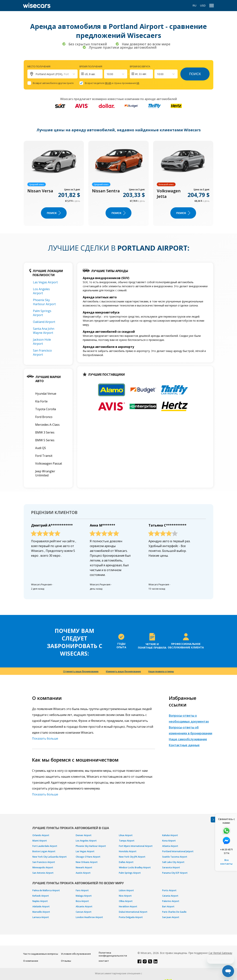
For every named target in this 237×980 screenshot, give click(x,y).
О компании (31, 961)
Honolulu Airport (128, 851)
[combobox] (107, 74)
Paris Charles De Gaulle (174, 912)
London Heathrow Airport (89, 917)
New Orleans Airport (87, 862)
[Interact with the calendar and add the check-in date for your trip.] (91, 74)
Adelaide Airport (41, 906)
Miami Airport (40, 841)
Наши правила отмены (161, 671)
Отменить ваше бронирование (81, 671)
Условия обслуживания (76, 954)
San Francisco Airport (42, 352)
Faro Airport (82, 890)
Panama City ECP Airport (175, 873)
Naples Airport (40, 901)
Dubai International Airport (133, 912)
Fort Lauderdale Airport (45, 846)
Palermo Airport (171, 901)
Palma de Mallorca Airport (46, 890)
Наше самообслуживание (188, 739)
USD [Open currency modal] (203, 6)
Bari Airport (168, 906)
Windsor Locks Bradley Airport (135, 867)
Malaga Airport (84, 896)
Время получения (91, 66)
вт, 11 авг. (141, 74)
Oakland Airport (44, 322)
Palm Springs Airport (42, 313)
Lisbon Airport (126, 890)
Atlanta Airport (170, 846)
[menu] (212, 6)
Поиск (195, 74)
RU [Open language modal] (194, 6)
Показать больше (45, 738)
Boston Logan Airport (44, 851)
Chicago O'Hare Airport (88, 857)
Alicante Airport (84, 906)
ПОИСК (54, 213)
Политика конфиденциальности (113, 954)
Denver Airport (84, 835)
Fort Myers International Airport (136, 846)
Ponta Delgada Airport (131, 917)
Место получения (39, 66)
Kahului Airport (170, 835)
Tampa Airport (127, 841)
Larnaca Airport (41, 917)
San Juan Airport (171, 917)
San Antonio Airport (43, 873)
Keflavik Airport (41, 896)
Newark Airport (84, 867)
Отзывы (66, 961)
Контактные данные (184, 745)
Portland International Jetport (178, 851)
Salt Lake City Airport (173, 862)
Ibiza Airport (82, 901)
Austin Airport (83, 873)
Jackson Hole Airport (42, 342)
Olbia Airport (126, 901)
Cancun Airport (84, 912)
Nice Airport (125, 896)
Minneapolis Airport (43, 867)
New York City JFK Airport (132, 857)
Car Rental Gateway (220, 953)
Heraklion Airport (128, 906)
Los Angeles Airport (41, 291)
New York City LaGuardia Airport (50, 857)
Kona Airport (169, 841)
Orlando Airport (41, 835)
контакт (104, 961)
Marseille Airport (41, 912)
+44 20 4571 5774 (226, 851)
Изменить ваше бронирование (123, 671)
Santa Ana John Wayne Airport (44, 331)
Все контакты (226, 862)
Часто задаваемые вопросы (41, 954)
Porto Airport (169, 890)
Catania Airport (170, 896)
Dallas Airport (126, 862)
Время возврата (140, 66)
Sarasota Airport (171, 867)
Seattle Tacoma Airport (175, 857)
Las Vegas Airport (45, 282)
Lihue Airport (126, 835)
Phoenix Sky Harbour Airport (44, 302)
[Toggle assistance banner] (213, 820)
